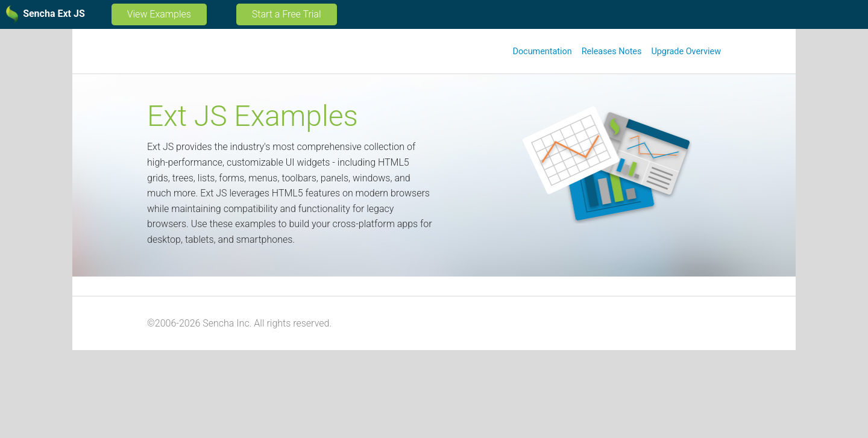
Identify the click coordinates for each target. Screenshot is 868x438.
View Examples (159, 14)
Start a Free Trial (287, 14)
